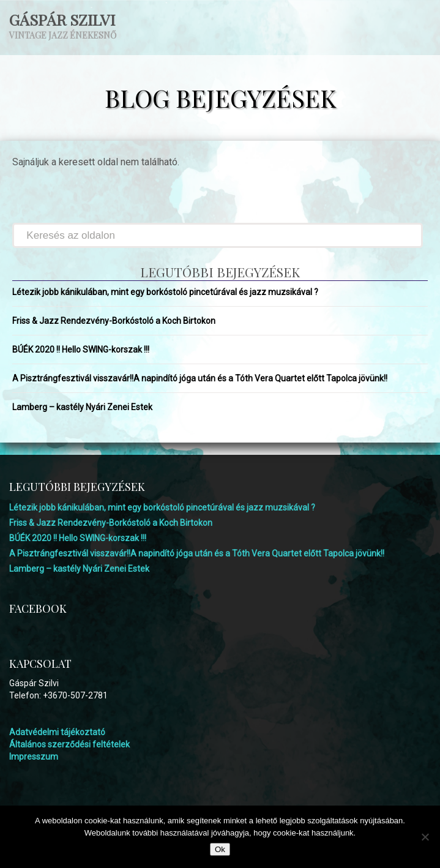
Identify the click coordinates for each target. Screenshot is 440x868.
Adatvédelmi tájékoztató (57, 732)
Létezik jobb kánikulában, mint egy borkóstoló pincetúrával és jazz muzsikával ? (165, 292)
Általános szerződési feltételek (69, 744)
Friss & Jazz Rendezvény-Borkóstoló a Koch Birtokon (114, 321)
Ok (220, 849)
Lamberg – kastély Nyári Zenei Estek (82, 407)
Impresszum (34, 757)
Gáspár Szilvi (62, 19)
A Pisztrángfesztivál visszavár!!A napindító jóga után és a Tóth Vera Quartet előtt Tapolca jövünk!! (200, 378)
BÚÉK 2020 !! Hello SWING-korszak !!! (81, 350)
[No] (425, 837)
